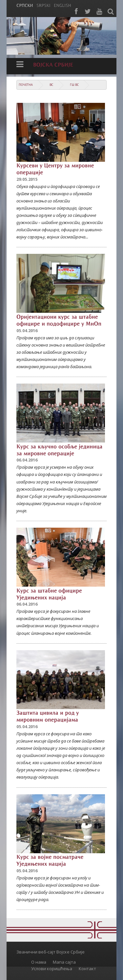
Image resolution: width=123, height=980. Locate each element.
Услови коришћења (52, 969)
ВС (51, 85)
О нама (39, 962)
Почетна (26, 85)
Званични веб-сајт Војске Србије (51, 952)
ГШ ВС (74, 85)
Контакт (87, 969)
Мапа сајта (64, 962)
